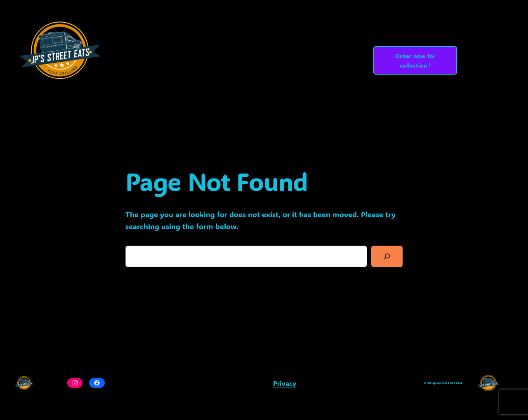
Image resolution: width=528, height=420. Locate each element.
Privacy (285, 383)
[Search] (387, 256)
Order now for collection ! (415, 61)
